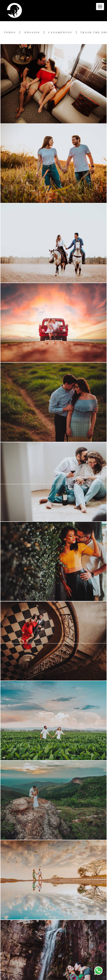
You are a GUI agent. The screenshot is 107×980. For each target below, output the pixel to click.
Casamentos (60, 32)
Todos (10, 32)
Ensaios (32, 32)
